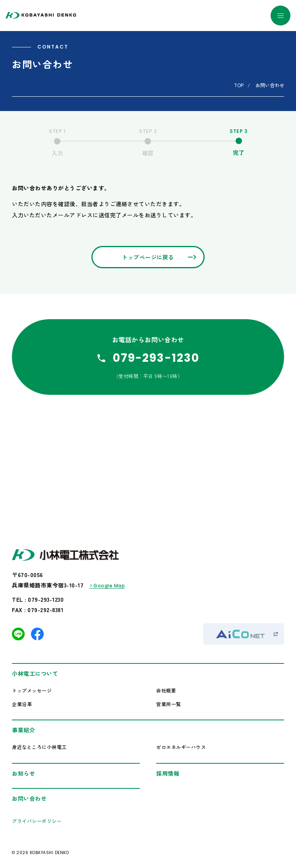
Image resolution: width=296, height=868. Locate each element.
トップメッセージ (32, 690)
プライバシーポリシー (37, 821)
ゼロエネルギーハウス (181, 747)
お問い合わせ (29, 798)
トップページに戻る (148, 257)
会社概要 (166, 690)
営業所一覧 (169, 704)
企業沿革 (22, 704)
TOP (239, 85)
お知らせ (23, 773)
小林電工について (35, 673)
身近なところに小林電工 (39, 747)
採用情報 (168, 773)
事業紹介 (23, 730)
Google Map (109, 586)
